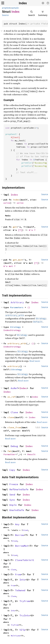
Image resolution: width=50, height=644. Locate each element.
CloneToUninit (25, 560)
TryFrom (25, 601)
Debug (14, 446)
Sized (25, 530)
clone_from (14, 427)
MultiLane (16, 636)
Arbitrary (17, 302)
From (18, 574)
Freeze (14, 484)
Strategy (15, 327)
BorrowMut (22, 546)
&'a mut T (9, 266)
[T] (20, 230)
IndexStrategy (12, 330)
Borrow (19, 535)
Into (22, 580)
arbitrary (13, 366)
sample (15, 8)
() (29, 307)
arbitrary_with (17, 343)
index (16, 200)
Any (17, 524)
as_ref (11, 397)
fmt (9, 451)
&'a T (32, 230)
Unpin (13, 505)
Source (5, 15)
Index (23, 3)
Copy (12, 470)
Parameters (17, 307)
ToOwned (20, 590)
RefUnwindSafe (19, 489)
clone (11, 417)
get (15, 227)
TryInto (25, 615)
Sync (12, 500)
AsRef (14, 388)
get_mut (17, 260)
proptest (6, 8)
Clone (14, 412)
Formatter (9, 454)
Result (31, 454)
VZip (22, 630)
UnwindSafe (17, 510)
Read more (35, 361)
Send (12, 495)
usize (7, 203)
